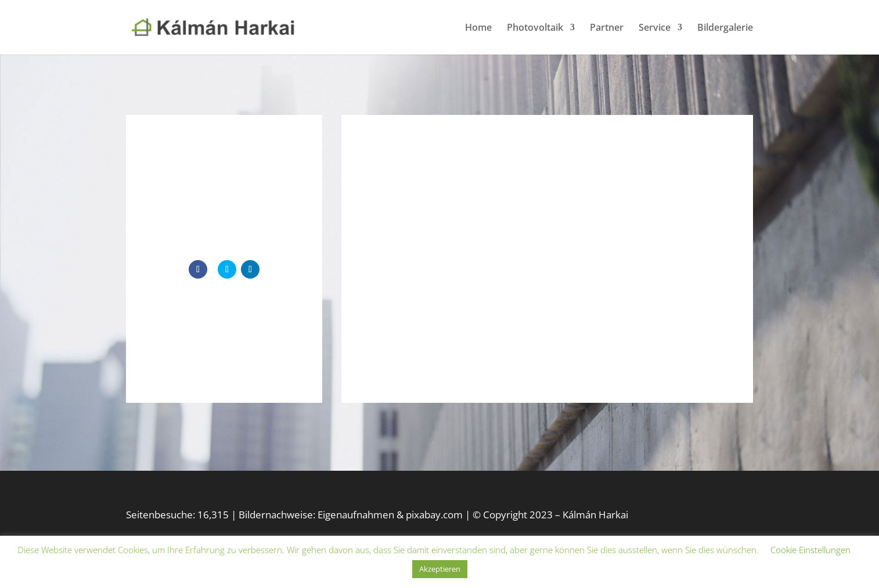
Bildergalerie (725, 28)
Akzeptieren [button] (440, 569)
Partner (607, 28)
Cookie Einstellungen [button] (810, 550)
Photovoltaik (535, 28)
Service (655, 28)
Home (478, 28)
